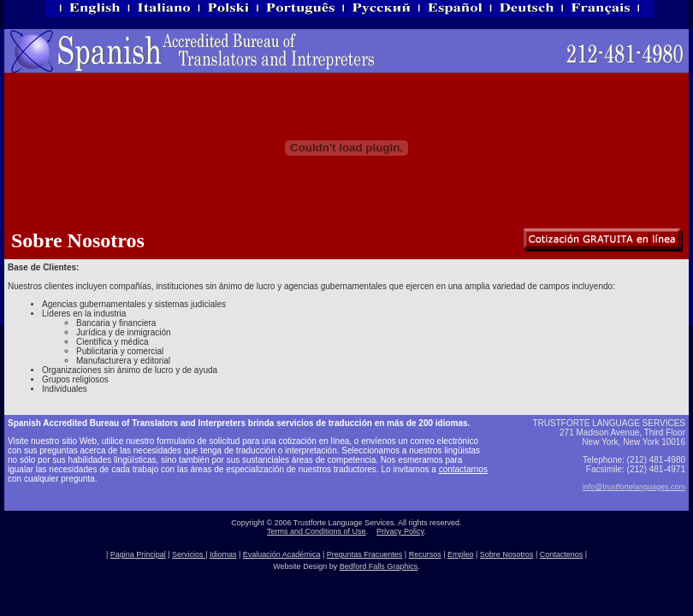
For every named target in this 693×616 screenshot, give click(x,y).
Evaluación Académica (282, 554)
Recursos (425, 554)
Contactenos (562, 554)
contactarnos (463, 469)
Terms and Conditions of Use (317, 531)
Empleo (461, 554)
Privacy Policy (400, 531)
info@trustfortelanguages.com (634, 487)
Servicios (189, 554)
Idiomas (223, 554)
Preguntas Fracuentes (365, 554)
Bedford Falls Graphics (379, 566)
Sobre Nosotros (507, 554)
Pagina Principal (138, 554)
